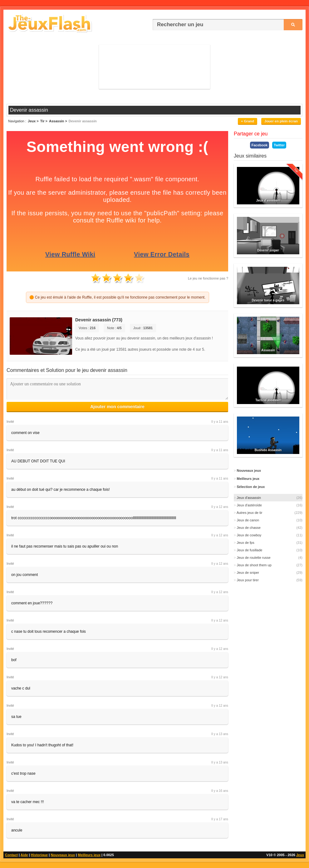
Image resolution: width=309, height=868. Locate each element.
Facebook (260, 145)
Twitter (279, 145)
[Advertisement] (155, 66)
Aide (24, 855)
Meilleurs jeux (89, 855)
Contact (11, 855)
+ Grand (248, 121)
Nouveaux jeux (63, 855)
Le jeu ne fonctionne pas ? (208, 278)
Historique (39, 855)
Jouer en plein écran (281, 121)
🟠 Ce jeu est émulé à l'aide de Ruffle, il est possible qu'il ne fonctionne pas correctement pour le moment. (118, 297)
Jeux (300, 855)
